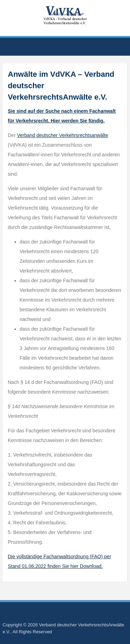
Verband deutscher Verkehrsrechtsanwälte (63, 135)
